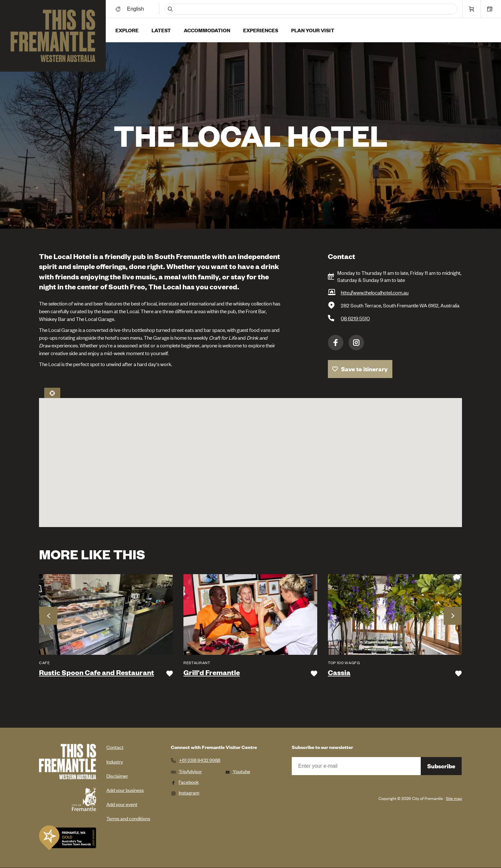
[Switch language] (136, 9)
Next (453, 616)
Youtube (238, 771)
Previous (48, 616)
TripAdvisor (186, 771)
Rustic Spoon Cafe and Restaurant (97, 673)
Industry (115, 761)
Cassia (339, 673)
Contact (115, 747)
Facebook (336, 343)
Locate (52, 393)
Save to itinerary (364, 369)
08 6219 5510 (355, 318)
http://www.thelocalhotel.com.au (375, 292)
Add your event (122, 804)
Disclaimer (117, 776)
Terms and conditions (128, 818)
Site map (454, 798)
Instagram (356, 343)
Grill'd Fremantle (212, 673)
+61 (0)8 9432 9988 (200, 760)
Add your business (125, 790)
